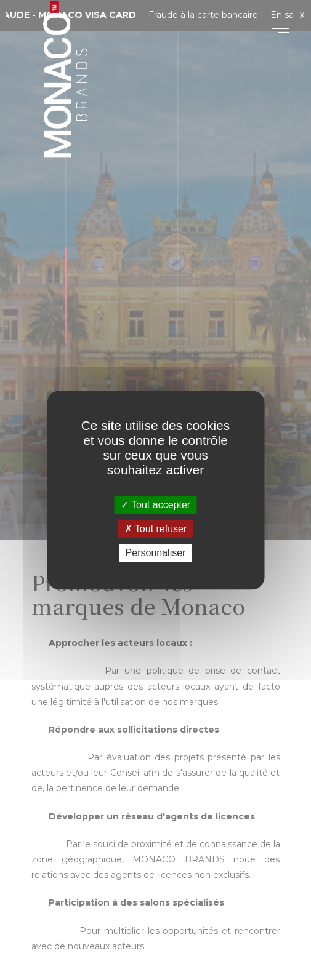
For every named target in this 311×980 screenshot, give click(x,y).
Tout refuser (156, 529)
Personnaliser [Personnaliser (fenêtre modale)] (156, 553)
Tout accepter (155, 505)
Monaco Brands (65, 90)
